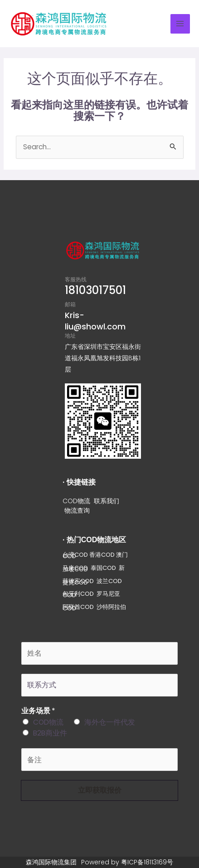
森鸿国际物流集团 (51, 862)
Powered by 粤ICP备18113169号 (127, 862)
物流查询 (77, 510)
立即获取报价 (100, 790)
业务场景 (38, 711)
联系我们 (107, 501)
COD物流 (76, 501)
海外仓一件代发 (110, 722)
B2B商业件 (50, 733)
